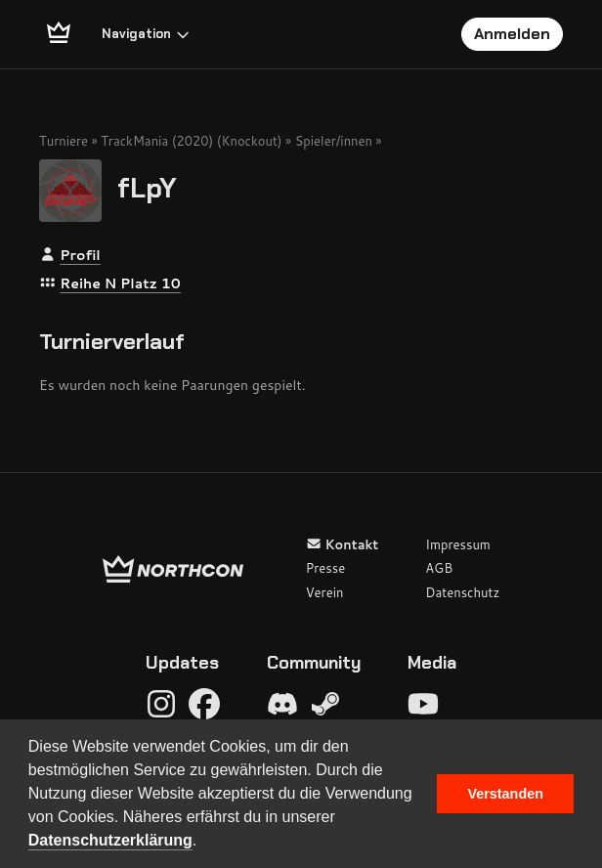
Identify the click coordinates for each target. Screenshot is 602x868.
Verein (325, 592)
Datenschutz (462, 592)
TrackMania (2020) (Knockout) (191, 141)
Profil (80, 255)
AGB (439, 568)
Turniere (64, 141)
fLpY (147, 187)
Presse (325, 568)
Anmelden (512, 34)
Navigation (146, 34)
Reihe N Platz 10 (120, 283)
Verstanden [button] (505, 794)
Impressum (458, 544)
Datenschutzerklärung (110, 840)
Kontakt (343, 544)
